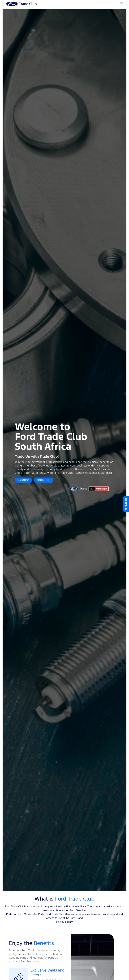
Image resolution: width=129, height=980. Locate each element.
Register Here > (44, 480)
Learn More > (23, 480)
